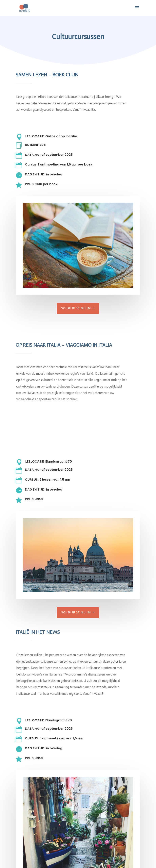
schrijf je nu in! (76, 308)
